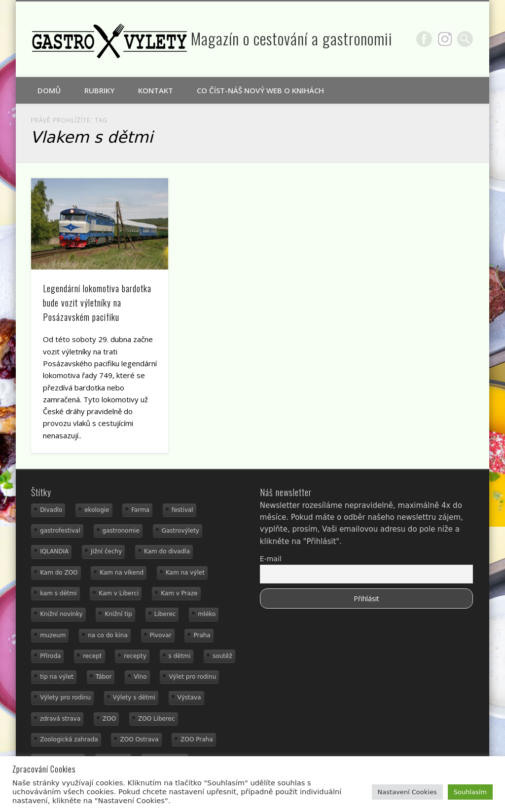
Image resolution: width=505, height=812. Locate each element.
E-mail (271, 559)
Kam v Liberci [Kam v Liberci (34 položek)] (119, 593)
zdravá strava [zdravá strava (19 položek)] (60, 719)
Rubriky (99, 90)
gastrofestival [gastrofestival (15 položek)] (60, 531)
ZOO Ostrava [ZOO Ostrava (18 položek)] (139, 739)
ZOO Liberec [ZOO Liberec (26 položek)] (157, 719)
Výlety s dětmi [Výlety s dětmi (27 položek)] (134, 697)
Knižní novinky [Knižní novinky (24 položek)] (61, 614)
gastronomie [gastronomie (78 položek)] (121, 531)
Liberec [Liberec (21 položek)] (165, 614)
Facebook (424, 39)
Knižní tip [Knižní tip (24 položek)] (118, 614)
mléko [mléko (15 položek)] (207, 614)
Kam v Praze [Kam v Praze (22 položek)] (179, 593)
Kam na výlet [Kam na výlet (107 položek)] (185, 573)
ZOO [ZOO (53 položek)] (109, 719)
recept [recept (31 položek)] (92, 656)
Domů (49, 90)
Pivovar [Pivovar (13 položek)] (161, 635)
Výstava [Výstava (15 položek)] (189, 697)
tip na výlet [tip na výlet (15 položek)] (57, 677)
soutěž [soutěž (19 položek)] (222, 656)
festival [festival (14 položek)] (182, 510)
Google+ (445, 39)
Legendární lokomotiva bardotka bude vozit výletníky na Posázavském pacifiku (97, 303)
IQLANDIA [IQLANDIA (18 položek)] (54, 551)
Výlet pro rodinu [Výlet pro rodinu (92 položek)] (192, 677)
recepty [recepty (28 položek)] (135, 656)
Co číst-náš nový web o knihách (260, 90)
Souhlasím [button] (470, 792)
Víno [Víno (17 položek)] (140, 677)
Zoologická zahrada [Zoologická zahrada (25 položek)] (69, 739)
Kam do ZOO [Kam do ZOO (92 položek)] (59, 573)
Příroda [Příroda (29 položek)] (50, 656)
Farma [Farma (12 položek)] (140, 510)
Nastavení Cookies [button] (407, 792)
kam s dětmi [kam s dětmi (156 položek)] (58, 593)
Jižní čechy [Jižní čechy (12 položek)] (106, 551)
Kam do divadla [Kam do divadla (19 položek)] (167, 551)
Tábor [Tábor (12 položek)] (104, 677)
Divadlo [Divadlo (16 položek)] (51, 510)
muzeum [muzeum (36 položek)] (53, 635)
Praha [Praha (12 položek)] (202, 635)
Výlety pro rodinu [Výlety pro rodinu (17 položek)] (65, 697)
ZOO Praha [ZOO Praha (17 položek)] (197, 739)
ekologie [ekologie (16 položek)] (97, 510)
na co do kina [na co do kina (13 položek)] (108, 635)
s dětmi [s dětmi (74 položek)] (180, 656)
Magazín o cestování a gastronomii (292, 38)
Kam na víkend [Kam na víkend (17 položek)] (122, 573)
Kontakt (156, 90)
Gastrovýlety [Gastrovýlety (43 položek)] (180, 531)
